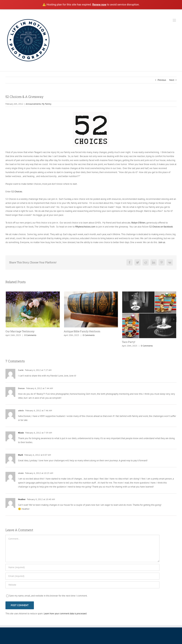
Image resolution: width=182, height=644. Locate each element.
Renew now (99, 5)
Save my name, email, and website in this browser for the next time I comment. (48, 596)
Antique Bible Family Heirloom (82, 331)
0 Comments (30, 335)
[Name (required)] (82, 567)
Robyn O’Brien (138, 223)
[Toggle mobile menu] (175, 20)
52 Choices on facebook (161, 227)
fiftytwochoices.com (85, 227)
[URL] (82, 585)
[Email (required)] (82, 576)
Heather (22, 499)
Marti (20, 455)
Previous (162, 80)
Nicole (21, 433)
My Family (47, 104)
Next (172, 80)
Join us (162, 242)
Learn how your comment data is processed (65, 614)
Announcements (33, 104)
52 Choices (17, 192)
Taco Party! (129, 342)
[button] (8, 319)
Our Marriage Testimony (20, 331)
